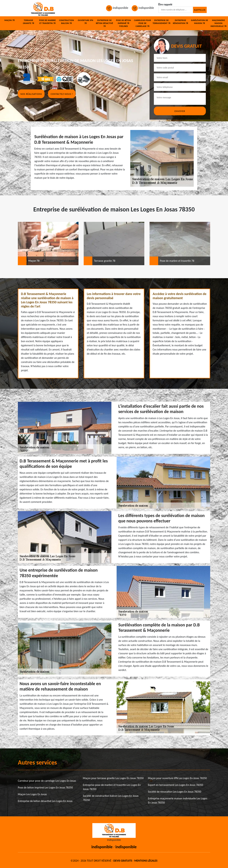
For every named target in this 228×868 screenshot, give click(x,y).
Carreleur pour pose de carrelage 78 (142, 23)
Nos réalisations (31, 94)
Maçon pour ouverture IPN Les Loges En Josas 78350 (177, 778)
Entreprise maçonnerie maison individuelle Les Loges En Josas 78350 (178, 800)
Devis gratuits (123, 861)
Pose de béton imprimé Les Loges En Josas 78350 (45, 787)
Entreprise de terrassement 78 (161, 22)
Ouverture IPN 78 (85, 22)
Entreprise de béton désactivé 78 (105, 23)
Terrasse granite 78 (28, 22)
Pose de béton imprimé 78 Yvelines (124, 23)
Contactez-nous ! (62, 94)
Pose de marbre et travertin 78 (47, 22)
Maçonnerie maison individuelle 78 (218, 23)
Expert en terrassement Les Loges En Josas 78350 (176, 785)
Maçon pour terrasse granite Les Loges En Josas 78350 (113, 778)
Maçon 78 (9, 20)
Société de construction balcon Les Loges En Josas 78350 (111, 798)
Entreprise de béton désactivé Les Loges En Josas (45, 801)
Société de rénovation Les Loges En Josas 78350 (175, 792)
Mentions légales (146, 861)
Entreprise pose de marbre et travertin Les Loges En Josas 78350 (112, 787)
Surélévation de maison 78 (199, 22)
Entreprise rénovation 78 (181, 22)
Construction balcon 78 (67, 22)
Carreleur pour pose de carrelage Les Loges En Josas (47, 781)
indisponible (117, 8)
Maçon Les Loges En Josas (32, 794)
